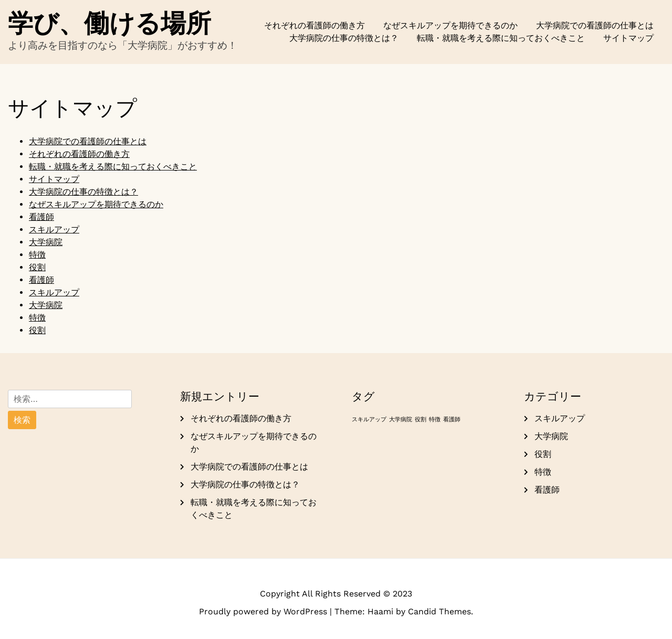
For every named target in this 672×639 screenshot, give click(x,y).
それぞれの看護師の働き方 (314, 25)
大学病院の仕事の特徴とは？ (344, 38)
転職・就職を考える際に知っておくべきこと (501, 38)
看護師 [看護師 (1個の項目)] (452, 419)
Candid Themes (439, 611)
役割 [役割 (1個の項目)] (421, 419)
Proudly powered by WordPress (264, 611)
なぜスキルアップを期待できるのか (450, 25)
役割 (37, 267)
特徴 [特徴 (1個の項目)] (435, 419)
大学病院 (46, 242)
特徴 (37, 255)
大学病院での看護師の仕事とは (595, 25)
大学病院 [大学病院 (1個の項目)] (401, 419)
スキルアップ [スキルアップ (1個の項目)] (369, 419)
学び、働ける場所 (109, 23)
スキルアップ (54, 230)
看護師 (41, 217)
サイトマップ (628, 38)
